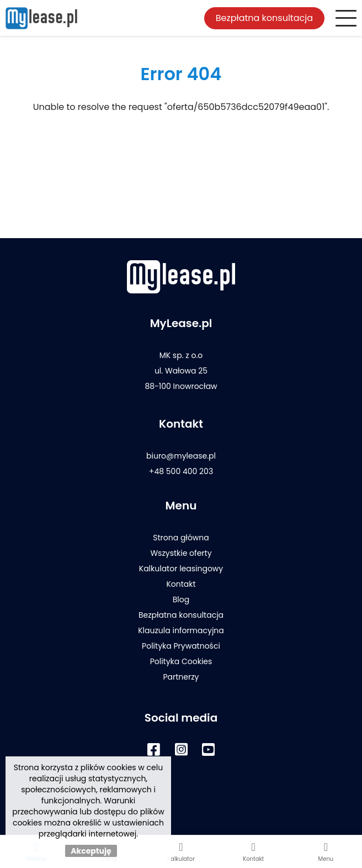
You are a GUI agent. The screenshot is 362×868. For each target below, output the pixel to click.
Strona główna (181, 538)
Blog (181, 599)
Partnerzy (181, 677)
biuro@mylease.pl (181, 456)
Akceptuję (91, 851)
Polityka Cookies (181, 661)
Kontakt (181, 584)
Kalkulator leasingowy (181, 569)
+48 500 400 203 (181, 471)
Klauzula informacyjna (181, 630)
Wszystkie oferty (181, 553)
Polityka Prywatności (181, 646)
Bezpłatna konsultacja (264, 18)
